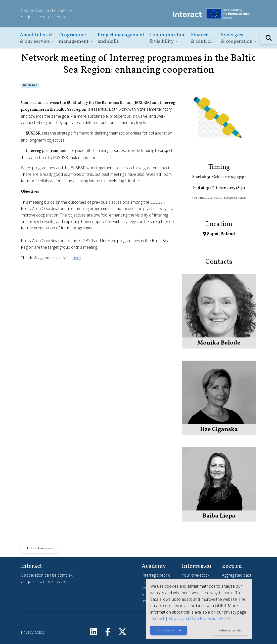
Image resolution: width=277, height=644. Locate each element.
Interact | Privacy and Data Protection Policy (190, 618)
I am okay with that (169, 631)
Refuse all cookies (230, 631)
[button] (37, 38)
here (77, 258)
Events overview (40, 548)
